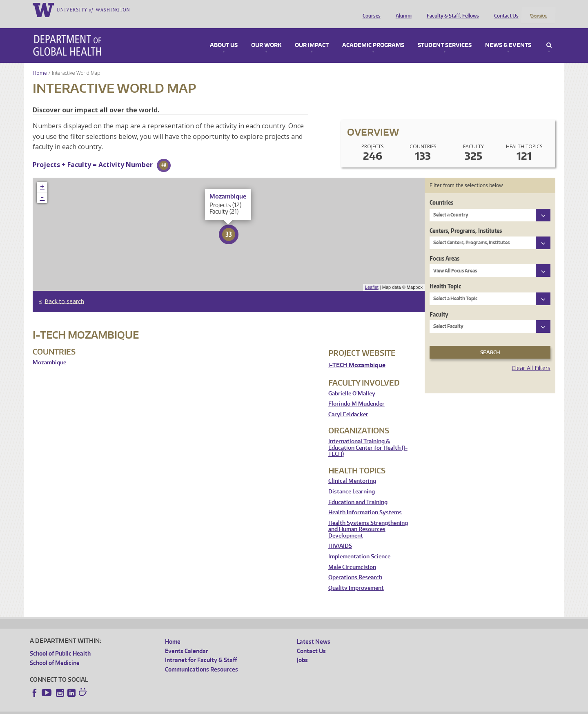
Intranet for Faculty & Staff (201, 649)
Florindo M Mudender (356, 393)
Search (549, 34)
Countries (441, 192)
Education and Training (358, 491)
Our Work (266, 34)
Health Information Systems (365, 502)
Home (40, 62)
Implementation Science (359, 546)
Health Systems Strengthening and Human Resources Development (368, 518)
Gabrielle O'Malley (352, 383)
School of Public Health (60, 643)
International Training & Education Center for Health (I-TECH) (368, 437)
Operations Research (355, 567)
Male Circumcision (352, 556)
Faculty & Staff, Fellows (451, 9)
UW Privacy (138, 708)
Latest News (314, 631)
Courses (370, 9)
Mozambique (49, 351)
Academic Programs (373, 34)
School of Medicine (55, 652)
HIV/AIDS (340, 535)
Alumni (402, 9)
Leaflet (372, 277)
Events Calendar (187, 640)
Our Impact (312, 34)
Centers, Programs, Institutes (466, 220)
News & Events (508, 34)
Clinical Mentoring (352, 470)
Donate (538, 9)
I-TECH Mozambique (357, 354)
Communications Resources (202, 658)
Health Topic (445, 276)
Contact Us (504, 9)
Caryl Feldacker (348, 403)
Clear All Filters (531, 357)
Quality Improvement (356, 577)
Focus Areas (444, 247)
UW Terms (171, 708)
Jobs (302, 649)
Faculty (439, 303)
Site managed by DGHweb (220, 708)
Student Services (445, 34)
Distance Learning (352, 481)
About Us (224, 34)
